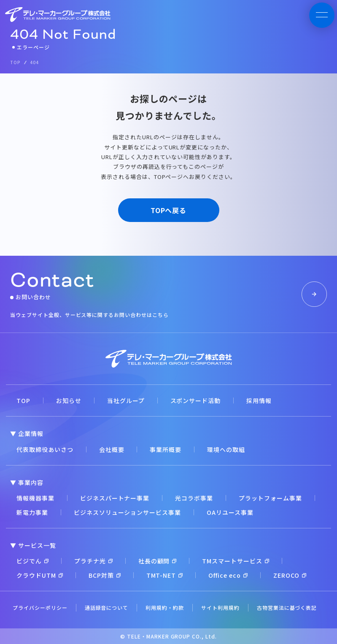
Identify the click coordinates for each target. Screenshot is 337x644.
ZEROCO (290, 575)
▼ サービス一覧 (33, 545)
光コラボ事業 (194, 498)
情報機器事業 (35, 498)
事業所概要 (166, 449)
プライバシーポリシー (40, 607)
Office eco (228, 575)
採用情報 (259, 400)
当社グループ (126, 400)
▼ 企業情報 (27, 433)
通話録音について (107, 607)
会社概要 (112, 449)
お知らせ (69, 400)
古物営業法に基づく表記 (287, 607)
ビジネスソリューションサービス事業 (127, 512)
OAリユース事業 (230, 512)
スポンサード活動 (196, 400)
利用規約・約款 (165, 607)
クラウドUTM (40, 575)
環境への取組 (226, 449)
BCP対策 (105, 575)
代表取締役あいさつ (45, 449)
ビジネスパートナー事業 (115, 498)
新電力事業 (32, 512)
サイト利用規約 (220, 607)
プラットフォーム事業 (270, 498)
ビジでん (32, 561)
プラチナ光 (93, 561)
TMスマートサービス (236, 561)
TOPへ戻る (169, 210)
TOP (23, 400)
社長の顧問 (158, 561)
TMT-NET (165, 575)
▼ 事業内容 (27, 482)
